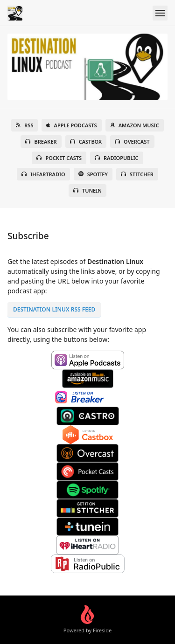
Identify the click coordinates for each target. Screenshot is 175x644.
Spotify (93, 174)
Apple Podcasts (71, 125)
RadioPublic (117, 158)
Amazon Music (135, 125)
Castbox (86, 142)
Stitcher (137, 174)
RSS (24, 125)
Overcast (132, 142)
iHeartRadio (43, 174)
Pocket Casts (59, 158)
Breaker (41, 142)
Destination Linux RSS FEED (54, 309)
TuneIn (87, 190)
